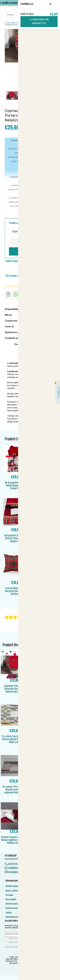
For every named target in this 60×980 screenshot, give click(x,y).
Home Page (10, 23)
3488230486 (12, 868)
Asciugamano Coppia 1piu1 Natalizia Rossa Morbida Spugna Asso (16, 538)
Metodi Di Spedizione (14, 904)
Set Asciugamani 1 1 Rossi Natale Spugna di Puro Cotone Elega (16, 486)
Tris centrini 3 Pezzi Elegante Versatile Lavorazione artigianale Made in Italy (15, 790)
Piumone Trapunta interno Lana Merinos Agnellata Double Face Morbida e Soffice (15, 840)
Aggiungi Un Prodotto (39, 21)
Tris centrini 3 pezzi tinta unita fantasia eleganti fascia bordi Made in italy (15, 739)
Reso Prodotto (11, 900)
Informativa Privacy (13, 917)
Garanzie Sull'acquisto (14, 891)
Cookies (9, 913)
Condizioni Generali (13, 908)
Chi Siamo (9, 895)
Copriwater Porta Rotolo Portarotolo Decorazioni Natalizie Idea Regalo (15, 689)
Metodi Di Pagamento (14, 886)
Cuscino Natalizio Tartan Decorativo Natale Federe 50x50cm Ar (16, 591)
